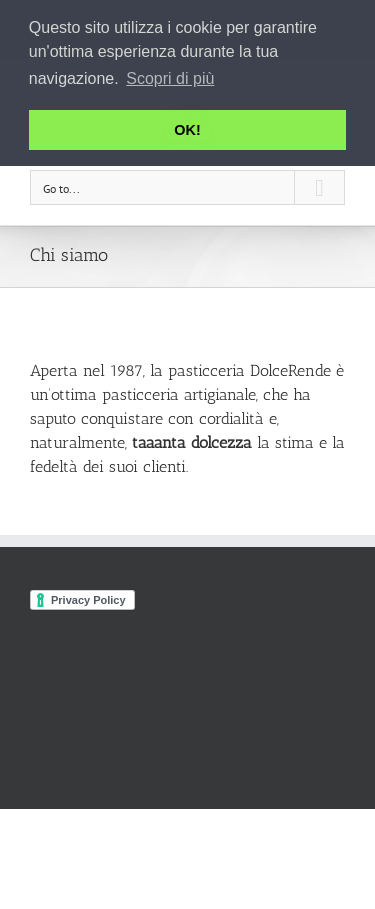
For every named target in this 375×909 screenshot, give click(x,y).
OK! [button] (187, 130)
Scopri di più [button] (170, 78)
